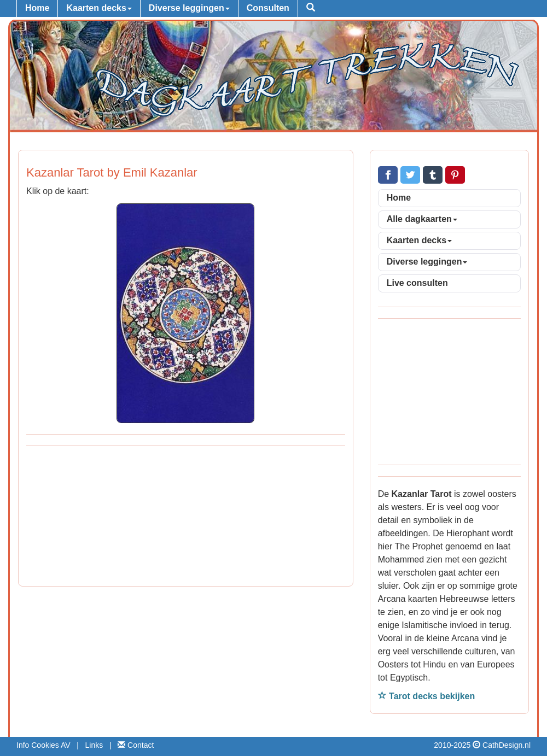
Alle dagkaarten (422, 219)
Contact (136, 745)
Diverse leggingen (189, 8)
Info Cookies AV (43, 745)
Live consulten (417, 283)
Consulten (268, 8)
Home (37, 8)
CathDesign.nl (507, 745)
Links (94, 745)
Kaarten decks (99, 8)
